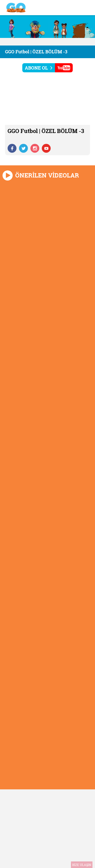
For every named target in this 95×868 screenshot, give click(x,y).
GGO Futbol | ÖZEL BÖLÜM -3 (36, 52)
